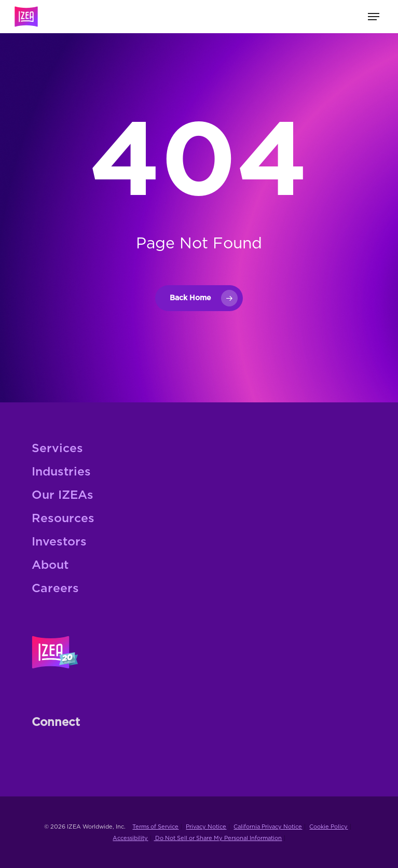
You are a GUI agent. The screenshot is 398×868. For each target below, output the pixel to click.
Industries (61, 472)
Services (57, 449)
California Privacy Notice (268, 827)
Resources (63, 519)
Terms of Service (155, 827)
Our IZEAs (63, 495)
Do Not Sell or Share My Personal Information (218, 838)
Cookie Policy (328, 827)
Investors (59, 542)
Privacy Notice (206, 827)
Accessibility (130, 838)
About (50, 565)
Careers (55, 589)
